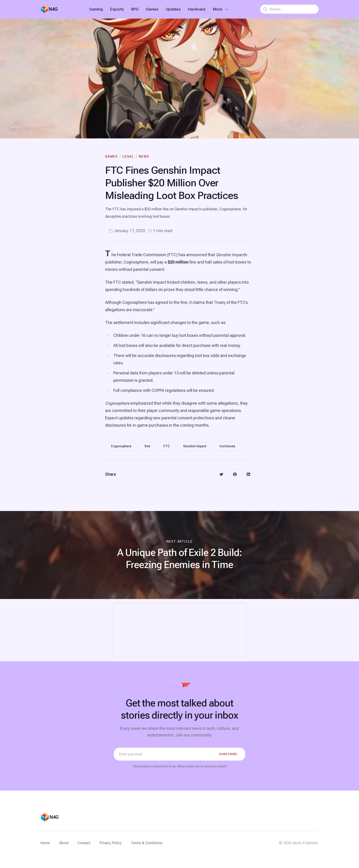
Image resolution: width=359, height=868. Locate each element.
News (144, 157)
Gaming (96, 9)
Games (152, 9)
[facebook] (235, 475)
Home (45, 843)
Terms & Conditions (147, 843)
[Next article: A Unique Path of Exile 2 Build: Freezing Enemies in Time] (179, 555)
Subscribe (228, 754)
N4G (53, 9)
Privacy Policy (110, 843)
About (64, 843)
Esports (117, 9)
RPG (135, 9)
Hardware (197, 9)
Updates (173, 9)
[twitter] (221, 475)
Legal (128, 157)
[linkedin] (248, 475)
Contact (84, 843)
